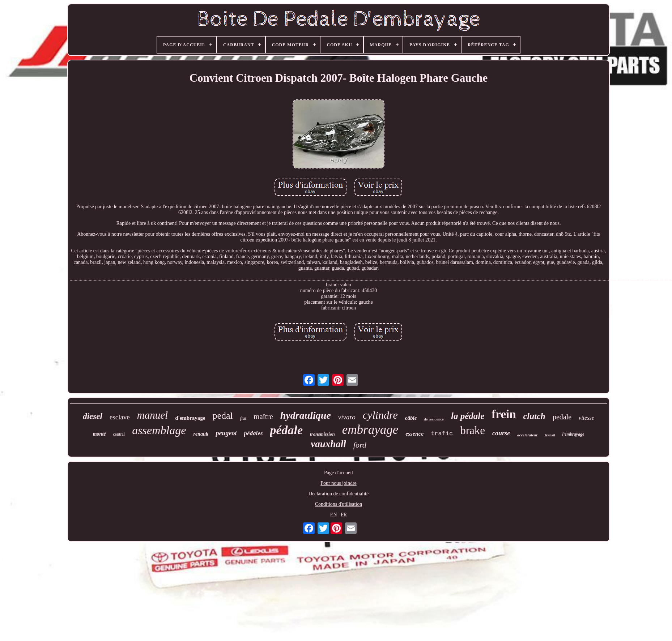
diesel (93, 416)
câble (411, 418)
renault (201, 434)
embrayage (370, 430)
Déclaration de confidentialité (339, 494)
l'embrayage (573, 434)
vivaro (347, 417)
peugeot (226, 433)
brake (473, 430)
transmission (322, 434)
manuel (152, 415)
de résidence (434, 419)
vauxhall (328, 444)
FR (344, 515)
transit (550, 435)
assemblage (159, 430)
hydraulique (306, 415)
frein (504, 414)
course (501, 433)
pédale (286, 430)
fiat (243, 418)
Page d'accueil (339, 473)
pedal (222, 416)
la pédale (468, 416)
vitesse (586, 418)
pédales (253, 433)
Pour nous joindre (339, 483)
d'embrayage (190, 418)
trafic (442, 434)
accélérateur (527, 435)
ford (360, 445)
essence (414, 434)
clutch (534, 416)
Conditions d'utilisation (339, 504)
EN (334, 515)
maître (263, 416)
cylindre (380, 415)
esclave (120, 417)
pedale (562, 417)
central (119, 434)
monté (99, 434)
